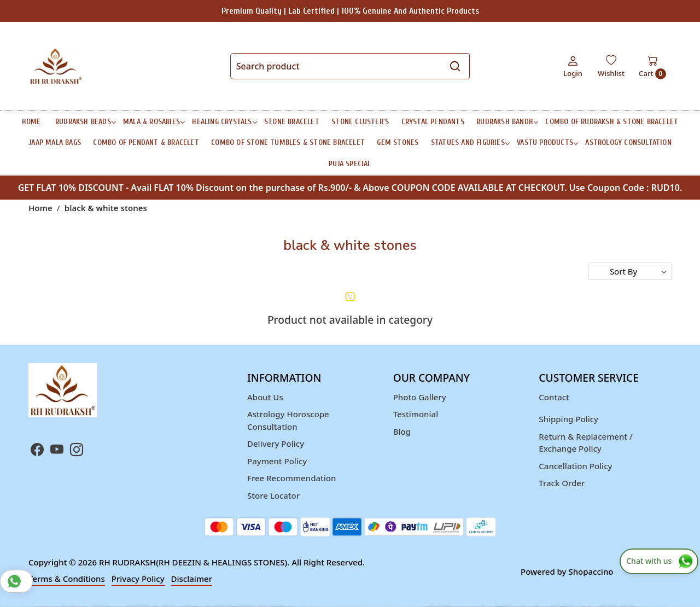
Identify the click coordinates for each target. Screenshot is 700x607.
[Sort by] (630, 271)
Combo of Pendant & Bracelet (146, 142)
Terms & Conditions (67, 579)
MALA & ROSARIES (154, 122)
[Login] (573, 66)
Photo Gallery (420, 397)
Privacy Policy (138, 579)
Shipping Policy (568, 419)
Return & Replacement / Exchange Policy (585, 443)
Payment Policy (277, 461)
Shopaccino (591, 571)
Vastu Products (547, 142)
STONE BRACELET (292, 122)
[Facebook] (37, 451)
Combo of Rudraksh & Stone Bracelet (612, 122)
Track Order (562, 483)
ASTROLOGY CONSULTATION (628, 142)
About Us (265, 397)
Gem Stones (398, 142)
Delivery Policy (276, 443)
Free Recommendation (291, 478)
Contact (554, 397)
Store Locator (273, 495)
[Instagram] (77, 451)
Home (31, 122)
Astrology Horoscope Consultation (288, 420)
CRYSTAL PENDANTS (433, 122)
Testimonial (416, 414)
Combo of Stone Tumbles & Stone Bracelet (288, 142)
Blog (402, 431)
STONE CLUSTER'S (360, 122)
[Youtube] (57, 451)
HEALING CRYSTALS (224, 122)
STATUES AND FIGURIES (470, 142)
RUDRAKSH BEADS (85, 122)
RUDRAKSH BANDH (507, 122)
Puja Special (350, 164)
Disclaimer (192, 579)
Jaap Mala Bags (55, 142)
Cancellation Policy (575, 466)
